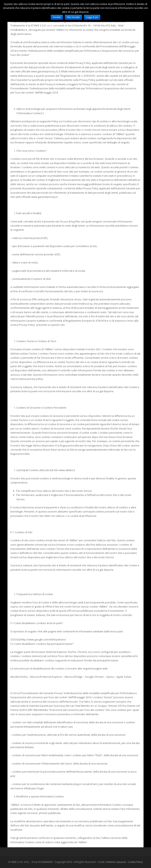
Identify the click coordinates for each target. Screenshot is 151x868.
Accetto (57, 17)
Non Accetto (73, 17)
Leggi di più (92, 17)
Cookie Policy (135, 862)
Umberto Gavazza (116, 862)
